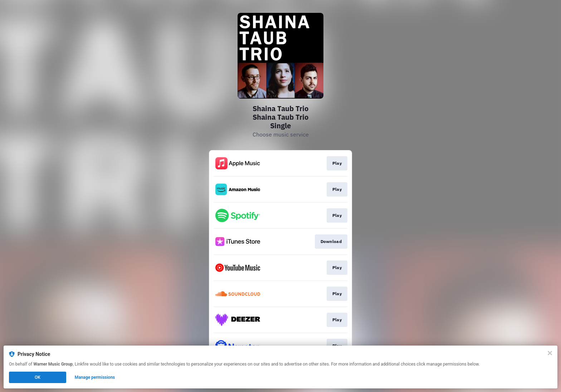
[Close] (550, 353)
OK (38, 377)
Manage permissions (95, 377)
